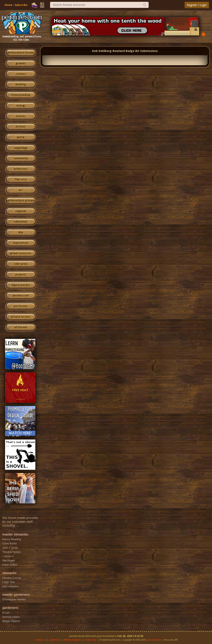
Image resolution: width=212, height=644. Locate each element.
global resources (21, 253)
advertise (55, 640)
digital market (21, 285)
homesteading (21, 95)
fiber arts (21, 179)
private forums (21, 317)
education (21, 222)
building (21, 84)
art (21, 190)
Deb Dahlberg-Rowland (108, 51)
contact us (40, 640)
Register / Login (197, 5)
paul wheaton (154, 640)
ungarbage (21, 148)
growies (21, 63)
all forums (21, 327)
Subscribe (21, 5)
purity (21, 137)
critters (21, 74)
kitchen (21, 127)
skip (21, 232)
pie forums (21, 306)
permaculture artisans (21, 201)
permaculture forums (21, 53)
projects (21, 275)
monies (21, 116)
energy (21, 106)
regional (21, 211)
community (21, 158)
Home (8, 5)
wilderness (21, 169)
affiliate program (72, 640)
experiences (21, 243)
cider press (21, 264)
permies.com (21, 296)
